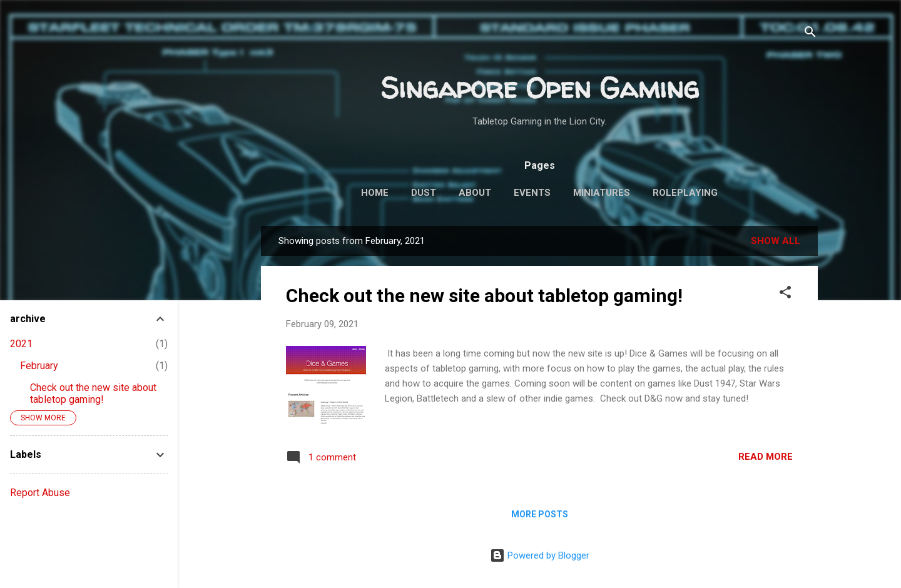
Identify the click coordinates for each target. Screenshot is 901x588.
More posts (540, 514)
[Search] (810, 34)
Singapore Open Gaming (540, 88)
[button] (785, 294)
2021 (21, 344)
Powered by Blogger (540, 555)
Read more (766, 457)
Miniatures (602, 193)
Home (375, 193)
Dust (424, 193)
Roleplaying (685, 193)
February (39, 366)
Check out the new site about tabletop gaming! (484, 296)
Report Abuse (40, 493)
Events (532, 193)
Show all (776, 241)
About (475, 193)
